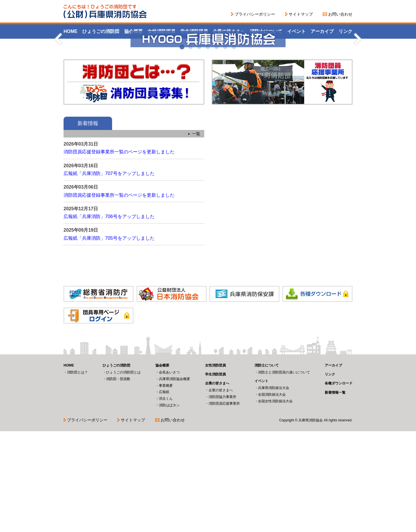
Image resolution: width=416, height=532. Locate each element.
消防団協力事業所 (222, 498)
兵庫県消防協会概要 (174, 480)
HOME (70, 31)
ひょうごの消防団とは (123, 473)
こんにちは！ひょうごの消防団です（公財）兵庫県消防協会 (105, 11)
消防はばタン (169, 506)
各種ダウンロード (339, 484)
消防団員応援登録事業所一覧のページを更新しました (119, 253)
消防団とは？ (77, 473)
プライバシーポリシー (255, 14)
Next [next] (357, 89)
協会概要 (133, 31)
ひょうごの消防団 (101, 31)
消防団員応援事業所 (224, 504)
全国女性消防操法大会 (275, 502)
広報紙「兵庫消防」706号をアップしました (109, 317)
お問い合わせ (340, 14)
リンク (346, 31)
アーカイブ (322, 31)
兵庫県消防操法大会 (274, 489)
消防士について (266, 31)
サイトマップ (301, 14)
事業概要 (166, 486)
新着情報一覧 (335, 493)
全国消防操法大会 (272, 495)
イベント (296, 31)
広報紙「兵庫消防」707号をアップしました (109, 274)
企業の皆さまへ (229, 31)
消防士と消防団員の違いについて (284, 473)
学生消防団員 (194, 31)
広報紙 (164, 493)
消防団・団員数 (118, 480)
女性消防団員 (161, 31)
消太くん (166, 499)
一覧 (196, 235)
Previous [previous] (58, 89)
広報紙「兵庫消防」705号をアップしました (109, 339)
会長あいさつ (169, 473)
